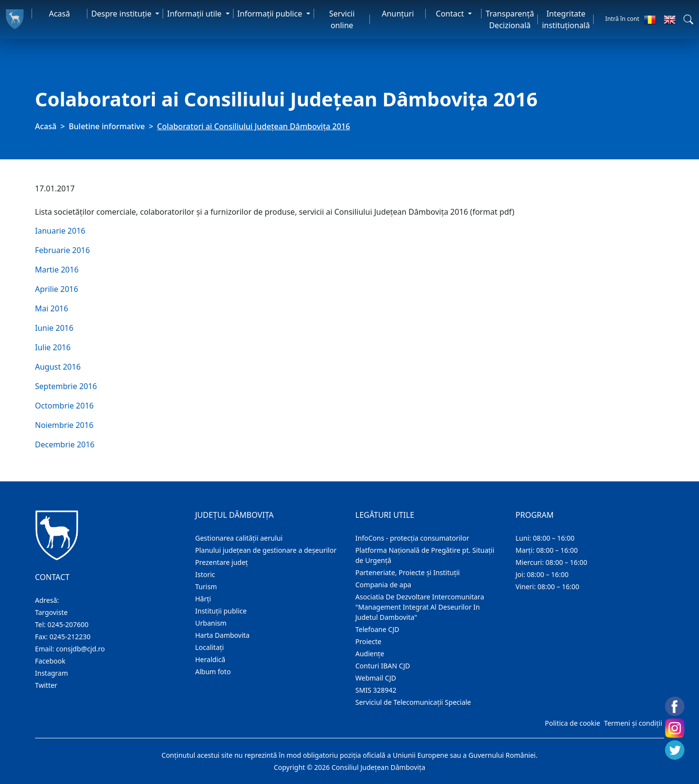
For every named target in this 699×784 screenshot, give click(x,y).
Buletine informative (107, 126)
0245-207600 (68, 624)
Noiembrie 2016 (64, 425)
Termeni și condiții (633, 723)
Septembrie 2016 (66, 386)
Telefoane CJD (377, 629)
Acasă (60, 14)
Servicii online (342, 19)
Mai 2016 (51, 308)
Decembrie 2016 (65, 444)
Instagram (51, 673)
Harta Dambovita (222, 635)
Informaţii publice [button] (271, 14)
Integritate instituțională (566, 19)
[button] (688, 19)
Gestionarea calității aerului (239, 538)
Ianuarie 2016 (60, 231)
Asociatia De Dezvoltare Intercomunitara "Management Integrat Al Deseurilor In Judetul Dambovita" (420, 607)
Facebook (50, 661)
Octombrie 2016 (64, 406)
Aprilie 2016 (57, 289)
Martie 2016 (57, 270)
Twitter (46, 685)
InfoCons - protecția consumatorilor (412, 538)
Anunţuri (398, 14)
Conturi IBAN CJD (383, 666)
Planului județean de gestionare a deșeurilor (266, 550)
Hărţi (203, 599)
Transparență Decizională (510, 19)
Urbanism (211, 623)
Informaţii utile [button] (195, 14)
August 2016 (58, 367)
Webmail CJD (376, 678)
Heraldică (210, 659)
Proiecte (368, 641)
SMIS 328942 (376, 690)
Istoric (205, 574)
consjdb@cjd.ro (80, 649)
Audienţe (370, 654)
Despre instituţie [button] (122, 14)
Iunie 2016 (54, 328)
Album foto (213, 672)
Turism (206, 587)
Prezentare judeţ (222, 562)
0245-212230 (70, 637)
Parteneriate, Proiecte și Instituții (408, 572)
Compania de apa (383, 585)
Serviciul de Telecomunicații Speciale (413, 702)
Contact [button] (451, 14)
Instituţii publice (221, 611)
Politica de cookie (572, 723)
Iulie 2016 (53, 347)
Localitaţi (209, 647)
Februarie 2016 (62, 250)
